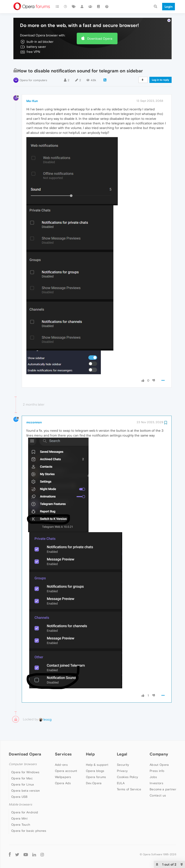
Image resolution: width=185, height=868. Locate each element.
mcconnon (34, 409)
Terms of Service (129, 776)
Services (63, 741)
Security (123, 752)
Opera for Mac (22, 765)
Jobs (153, 764)
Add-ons (61, 752)
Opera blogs (95, 758)
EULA (121, 770)
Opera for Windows (25, 759)
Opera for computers (33, 67)
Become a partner (163, 776)
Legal (122, 741)
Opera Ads (63, 770)
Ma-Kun (32, 88)
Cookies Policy (127, 764)
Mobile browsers (20, 791)
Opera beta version (25, 777)
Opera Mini (19, 805)
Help (90, 741)
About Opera (159, 752)
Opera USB (19, 784)
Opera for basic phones (29, 818)
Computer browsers (23, 751)
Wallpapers (63, 764)
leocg (45, 706)
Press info (157, 758)
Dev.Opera (94, 770)
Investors (156, 770)
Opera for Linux (23, 771)
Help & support (97, 752)
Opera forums (96, 764)
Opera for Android (25, 799)
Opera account (66, 758)
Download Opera (100, 25)
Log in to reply (161, 67)
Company (159, 741)
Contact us (158, 782)
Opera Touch (21, 811)
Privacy (122, 758)
